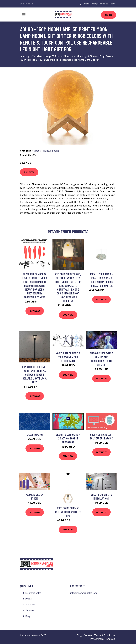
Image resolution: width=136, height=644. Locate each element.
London (86, 4)
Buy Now (29, 172)
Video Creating (41, 151)
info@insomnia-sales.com (103, 4)
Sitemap (111, 639)
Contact (88, 635)
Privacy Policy (97, 639)
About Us (30, 604)
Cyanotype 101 (35, 435)
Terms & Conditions (105, 635)
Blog (28, 616)
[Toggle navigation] (24, 15)
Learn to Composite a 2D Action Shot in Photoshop (68, 438)
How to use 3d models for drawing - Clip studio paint (68, 357)
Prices (109, 15)
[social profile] (33, 4)
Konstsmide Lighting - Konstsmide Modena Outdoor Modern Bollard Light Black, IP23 (35, 374)
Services (30, 610)
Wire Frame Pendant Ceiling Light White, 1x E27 (68, 512)
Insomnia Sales (33, 593)
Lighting (55, 151)
